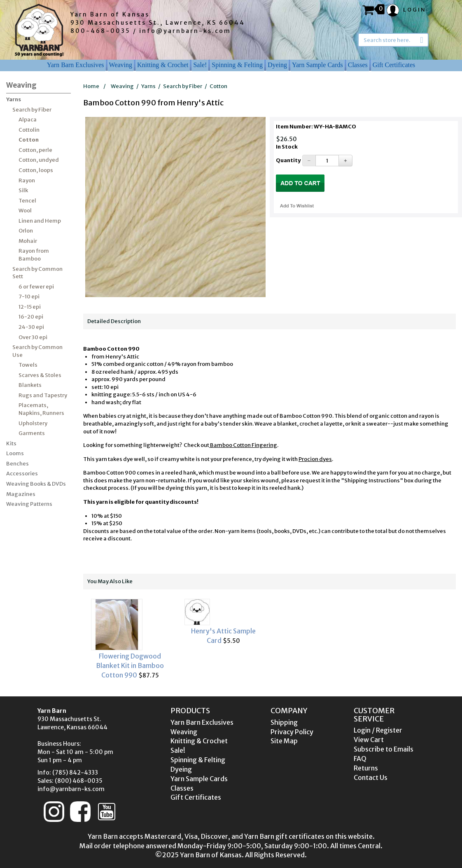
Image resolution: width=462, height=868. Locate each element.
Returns (366, 768)
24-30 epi (31, 327)
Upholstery (33, 423)
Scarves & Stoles (40, 375)
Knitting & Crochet (163, 65)
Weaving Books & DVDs (36, 484)
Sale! (200, 65)
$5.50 (223, 622)
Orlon (26, 231)
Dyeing (277, 65)
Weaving (121, 65)
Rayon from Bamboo (34, 255)
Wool (25, 211)
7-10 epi (29, 297)
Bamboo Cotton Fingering (243, 445)
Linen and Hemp (40, 221)
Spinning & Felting (237, 65)
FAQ (360, 759)
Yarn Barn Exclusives (76, 65)
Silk (23, 190)
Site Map (284, 741)
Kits (11, 443)
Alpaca (28, 120)
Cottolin (29, 130)
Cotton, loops (36, 170)
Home (91, 86)
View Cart (369, 740)
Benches (17, 464)
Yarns (14, 99)
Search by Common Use (37, 351)
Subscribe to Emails (384, 749)
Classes (358, 65)
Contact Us (371, 777)
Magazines (21, 494)
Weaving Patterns (29, 504)
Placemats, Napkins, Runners (41, 409)
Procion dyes (315, 459)
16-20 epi (31, 317)
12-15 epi (30, 307)
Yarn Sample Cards (317, 65)
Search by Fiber (32, 110)
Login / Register (378, 730)
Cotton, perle (35, 150)
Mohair (28, 241)
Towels (28, 365)
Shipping (284, 722)
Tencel (27, 201)
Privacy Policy (292, 732)
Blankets (30, 385)
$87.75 (130, 639)
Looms (15, 453)
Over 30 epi (33, 337)
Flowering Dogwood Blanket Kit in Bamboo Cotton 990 (130, 666)
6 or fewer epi (36, 287)
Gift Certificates (394, 65)
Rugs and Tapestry (43, 395)
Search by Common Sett (37, 273)
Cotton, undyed (39, 160)
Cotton (29, 140)
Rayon (27, 180)
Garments (32, 433)
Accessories (22, 474)
